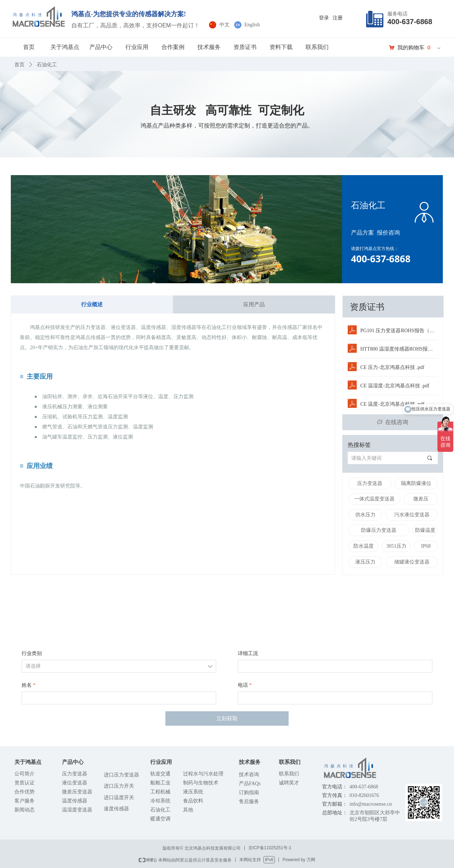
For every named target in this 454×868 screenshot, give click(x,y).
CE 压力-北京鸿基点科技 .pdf (392, 367)
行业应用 (137, 47)
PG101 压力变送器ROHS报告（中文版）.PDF (399, 331)
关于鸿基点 (65, 47)
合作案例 (173, 47)
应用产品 (254, 304)
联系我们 (317, 47)
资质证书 (245, 47)
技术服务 (209, 47)
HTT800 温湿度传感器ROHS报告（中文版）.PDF (399, 349)
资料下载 (281, 47)
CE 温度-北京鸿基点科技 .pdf (392, 404)
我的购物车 (411, 48)
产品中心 (101, 47)
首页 (29, 47)
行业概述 (92, 304)
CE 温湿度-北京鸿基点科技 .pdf (395, 386)
